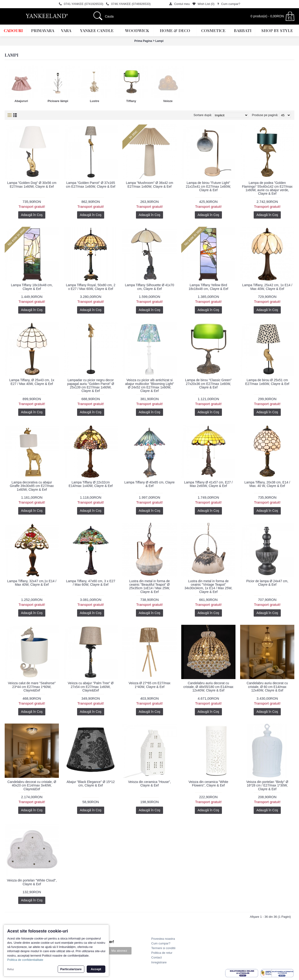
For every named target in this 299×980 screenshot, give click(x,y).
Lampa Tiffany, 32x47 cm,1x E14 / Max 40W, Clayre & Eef (32, 583)
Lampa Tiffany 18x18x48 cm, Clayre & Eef (32, 287)
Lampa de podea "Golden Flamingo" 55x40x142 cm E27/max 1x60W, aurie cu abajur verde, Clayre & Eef (267, 188)
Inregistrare (159, 962)
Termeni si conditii (163, 948)
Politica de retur (162, 953)
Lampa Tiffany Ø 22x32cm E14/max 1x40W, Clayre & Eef (91, 484)
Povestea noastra (163, 939)
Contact (157, 957)
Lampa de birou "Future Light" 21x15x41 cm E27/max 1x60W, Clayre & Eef (208, 186)
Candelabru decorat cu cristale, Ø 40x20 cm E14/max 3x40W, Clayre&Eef (32, 785)
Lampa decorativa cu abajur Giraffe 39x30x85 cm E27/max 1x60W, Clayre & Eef (32, 486)
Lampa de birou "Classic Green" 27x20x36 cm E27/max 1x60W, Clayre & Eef (208, 384)
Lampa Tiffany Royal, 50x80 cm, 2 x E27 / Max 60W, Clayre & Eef (91, 287)
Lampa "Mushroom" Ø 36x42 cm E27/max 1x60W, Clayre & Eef (149, 185)
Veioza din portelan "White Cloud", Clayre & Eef (32, 882)
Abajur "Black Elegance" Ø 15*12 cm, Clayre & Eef (91, 784)
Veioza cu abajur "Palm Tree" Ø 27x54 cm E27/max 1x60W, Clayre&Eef (91, 687)
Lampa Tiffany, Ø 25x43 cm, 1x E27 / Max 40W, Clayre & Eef (32, 382)
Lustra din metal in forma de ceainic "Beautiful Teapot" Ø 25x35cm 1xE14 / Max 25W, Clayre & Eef (149, 586)
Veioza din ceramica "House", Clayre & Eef (149, 784)
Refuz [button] (11, 969)
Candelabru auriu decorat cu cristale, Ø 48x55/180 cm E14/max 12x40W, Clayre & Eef (208, 687)
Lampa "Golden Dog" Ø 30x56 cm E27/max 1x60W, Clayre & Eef (32, 185)
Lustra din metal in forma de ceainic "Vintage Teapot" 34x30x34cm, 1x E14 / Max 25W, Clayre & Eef (208, 586)
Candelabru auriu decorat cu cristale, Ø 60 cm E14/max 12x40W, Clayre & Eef (267, 687)
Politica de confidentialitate (25, 960)
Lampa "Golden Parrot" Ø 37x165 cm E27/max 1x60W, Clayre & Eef (91, 185)
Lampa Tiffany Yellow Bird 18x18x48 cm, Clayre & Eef (208, 287)
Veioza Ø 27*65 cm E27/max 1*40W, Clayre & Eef (150, 685)
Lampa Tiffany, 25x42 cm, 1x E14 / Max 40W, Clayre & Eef (267, 287)
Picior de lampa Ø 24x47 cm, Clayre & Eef (267, 583)
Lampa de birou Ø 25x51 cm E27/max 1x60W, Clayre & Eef (267, 382)
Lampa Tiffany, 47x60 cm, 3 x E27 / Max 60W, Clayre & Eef (91, 583)
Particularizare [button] (71, 969)
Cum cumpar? (161, 943)
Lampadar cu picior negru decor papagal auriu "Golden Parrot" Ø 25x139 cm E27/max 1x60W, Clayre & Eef (91, 385)
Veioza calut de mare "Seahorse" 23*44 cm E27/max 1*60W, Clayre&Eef (32, 687)
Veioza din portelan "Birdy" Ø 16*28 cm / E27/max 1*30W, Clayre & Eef (267, 785)
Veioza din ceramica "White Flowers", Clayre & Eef (208, 784)
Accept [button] (96, 969)
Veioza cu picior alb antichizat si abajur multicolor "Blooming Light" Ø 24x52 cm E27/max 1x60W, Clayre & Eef (149, 385)
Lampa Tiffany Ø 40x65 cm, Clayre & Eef (149, 484)
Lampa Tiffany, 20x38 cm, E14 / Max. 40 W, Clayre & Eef (267, 484)
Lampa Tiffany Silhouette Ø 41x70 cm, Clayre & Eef (150, 287)
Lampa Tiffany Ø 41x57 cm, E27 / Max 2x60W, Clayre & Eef (208, 484)
